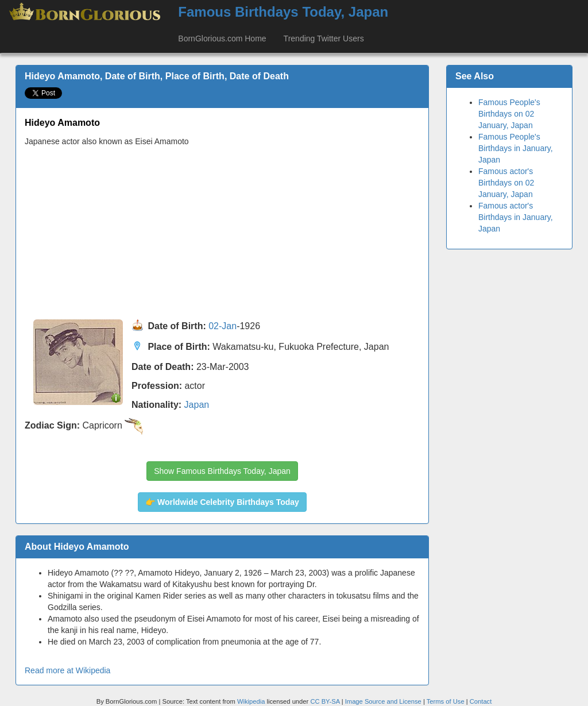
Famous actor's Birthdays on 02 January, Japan (506, 183)
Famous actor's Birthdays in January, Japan (516, 217)
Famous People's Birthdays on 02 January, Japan (509, 114)
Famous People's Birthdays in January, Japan (516, 148)
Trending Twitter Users (324, 38)
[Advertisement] (222, 233)
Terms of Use (446, 701)
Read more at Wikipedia (67, 670)
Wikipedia (251, 701)
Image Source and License (383, 701)
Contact (481, 701)
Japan (197, 405)
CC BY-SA (325, 701)
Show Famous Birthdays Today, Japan (222, 471)
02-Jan (223, 326)
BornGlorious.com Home (222, 38)
